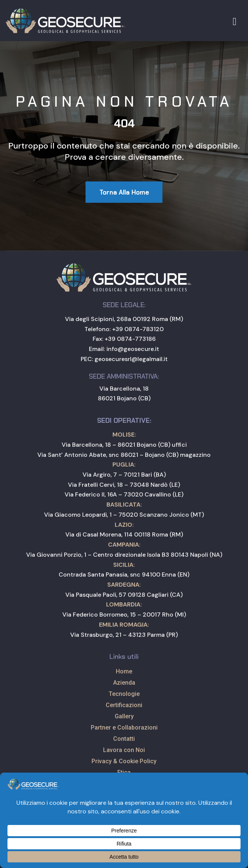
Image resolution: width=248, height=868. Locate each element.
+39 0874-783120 (138, 329)
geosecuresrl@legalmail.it (131, 359)
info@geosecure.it (133, 349)
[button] (124, 192)
